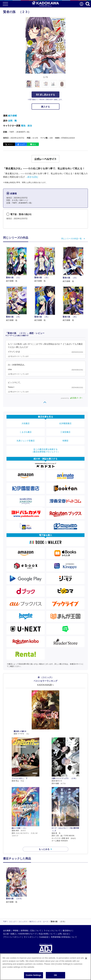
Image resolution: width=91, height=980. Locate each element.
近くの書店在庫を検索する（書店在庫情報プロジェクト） (45, 451)
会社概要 (7, 931)
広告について (36, 931)
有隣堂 (65, 441)
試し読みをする (45, 95)
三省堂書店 (65, 432)
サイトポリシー (30, 937)
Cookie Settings (33, 975)
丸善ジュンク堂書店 (26, 441)
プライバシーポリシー (12, 937)
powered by (72, 398)
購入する (45, 107)
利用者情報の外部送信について (64, 937)
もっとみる (44, 849)
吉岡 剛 (12, 121)
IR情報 (15, 931)
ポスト (10, 144)
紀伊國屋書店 (65, 423)
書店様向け (67, 931)
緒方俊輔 (12, 116)
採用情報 (24, 931)
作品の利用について (47, 934)
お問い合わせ (63, 934)
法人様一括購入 (10, 934)
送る (34, 144)
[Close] (86, 958)
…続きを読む (32, 177)
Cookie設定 (44, 937)
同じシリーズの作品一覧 (71, 239)
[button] (67, 86)
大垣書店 (26, 423)
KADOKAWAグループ (27, 934)
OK (56, 975)
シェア (22, 144)
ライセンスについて (52, 931)
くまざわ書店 (26, 432)
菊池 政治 (26, 126)
